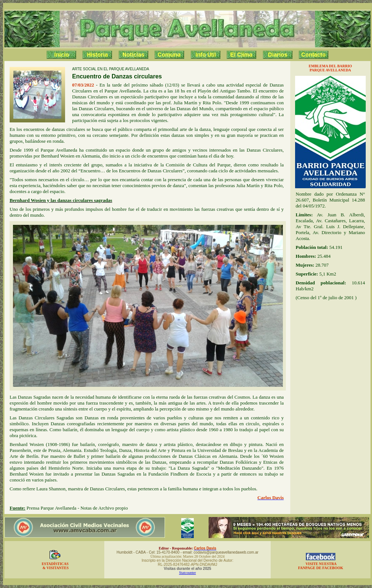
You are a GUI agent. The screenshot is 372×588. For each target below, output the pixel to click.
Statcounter (187, 573)
